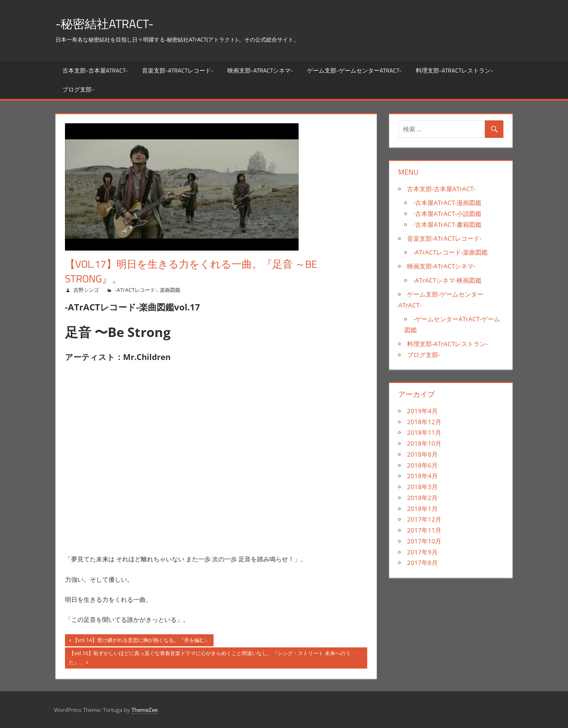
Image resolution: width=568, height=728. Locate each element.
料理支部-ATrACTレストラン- (454, 70)
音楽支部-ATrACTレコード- (178, 70)
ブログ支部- (78, 89)
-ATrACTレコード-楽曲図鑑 (450, 252)
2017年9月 (422, 552)
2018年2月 (422, 498)
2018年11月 (424, 432)
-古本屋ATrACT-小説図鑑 (447, 214)
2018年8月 (422, 454)
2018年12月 (424, 422)
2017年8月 (422, 563)
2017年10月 (424, 541)
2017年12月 (424, 519)
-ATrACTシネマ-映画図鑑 (447, 280)
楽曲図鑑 (170, 290)
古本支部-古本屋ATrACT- (95, 70)
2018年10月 (424, 443)
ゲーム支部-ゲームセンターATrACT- (354, 70)
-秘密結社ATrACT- (109, 23)
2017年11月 (424, 530)
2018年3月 (422, 487)
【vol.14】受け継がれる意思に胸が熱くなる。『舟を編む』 (141, 641)
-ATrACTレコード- (136, 290)
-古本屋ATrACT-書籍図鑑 (447, 224)
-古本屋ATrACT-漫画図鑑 (447, 203)
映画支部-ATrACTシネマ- (260, 70)
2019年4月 (422, 411)
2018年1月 (422, 509)
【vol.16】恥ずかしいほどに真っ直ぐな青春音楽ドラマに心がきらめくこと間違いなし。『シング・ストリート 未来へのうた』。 (210, 659)
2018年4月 (422, 476)
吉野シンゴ (86, 290)
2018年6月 (422, 465)
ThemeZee (145, 710)
